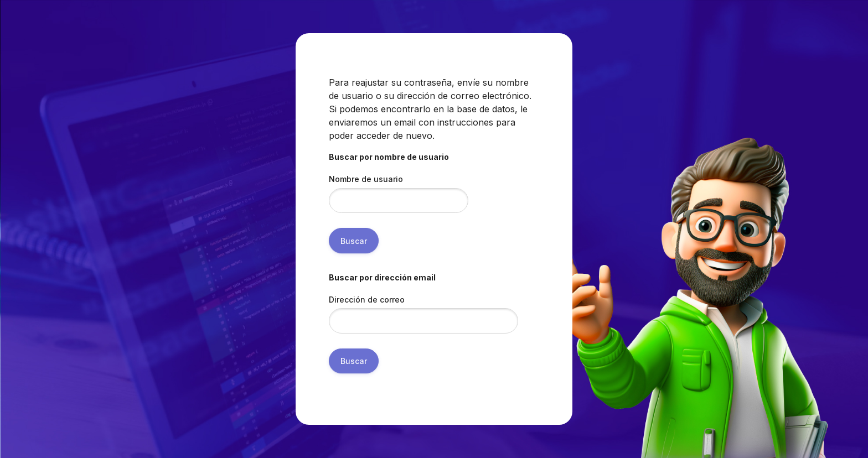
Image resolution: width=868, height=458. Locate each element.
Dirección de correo (367, 300)
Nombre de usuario (366, 179)
